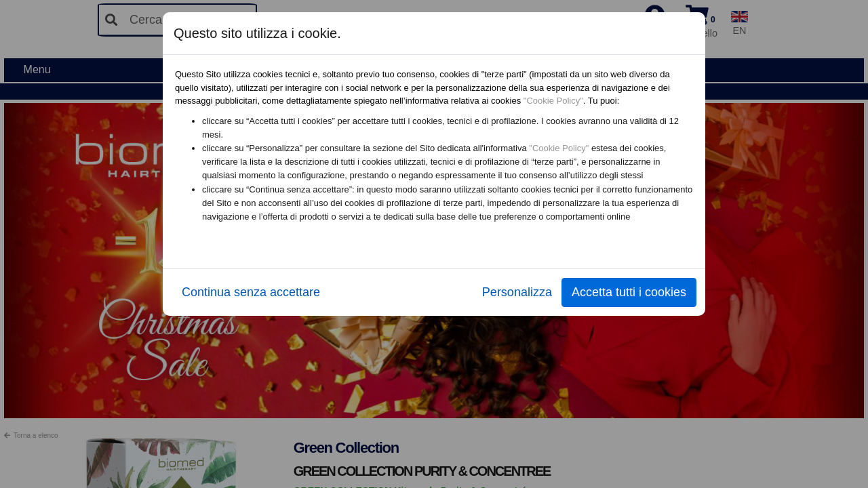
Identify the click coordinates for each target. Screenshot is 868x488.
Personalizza (517, 292)
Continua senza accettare (251, 292)
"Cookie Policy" (553, 101)
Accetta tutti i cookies (629, 292)
